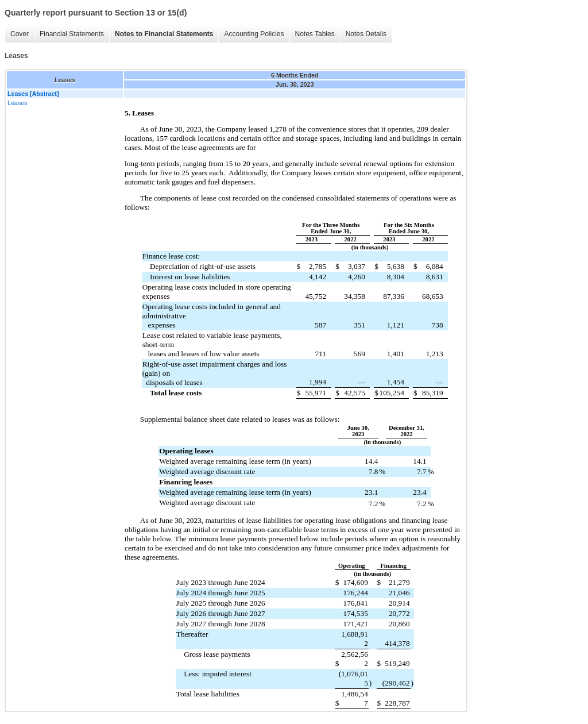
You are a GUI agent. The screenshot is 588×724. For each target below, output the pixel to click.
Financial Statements (72, 34)
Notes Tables (315, 34)
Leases (17, 103)
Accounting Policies (254, 34)
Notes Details (366, 34)
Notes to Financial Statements (164, 34)
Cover (20, 34)
